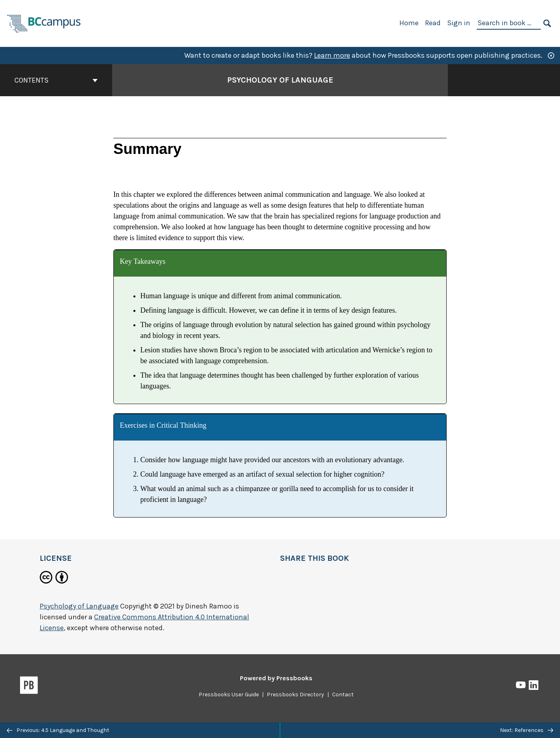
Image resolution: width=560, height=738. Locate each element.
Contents (56, 80)
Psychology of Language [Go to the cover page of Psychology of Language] (280, 80)
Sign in (459, 23)
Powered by (276, 678)
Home (409, 23)
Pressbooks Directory (295, 695)
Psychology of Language (79, 606)
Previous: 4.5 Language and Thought (58, 730)
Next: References (527, 730)
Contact (343, 695)
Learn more (332, 55)
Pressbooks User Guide (229, 695)
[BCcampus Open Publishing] (44, 23)
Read (433, 23)
